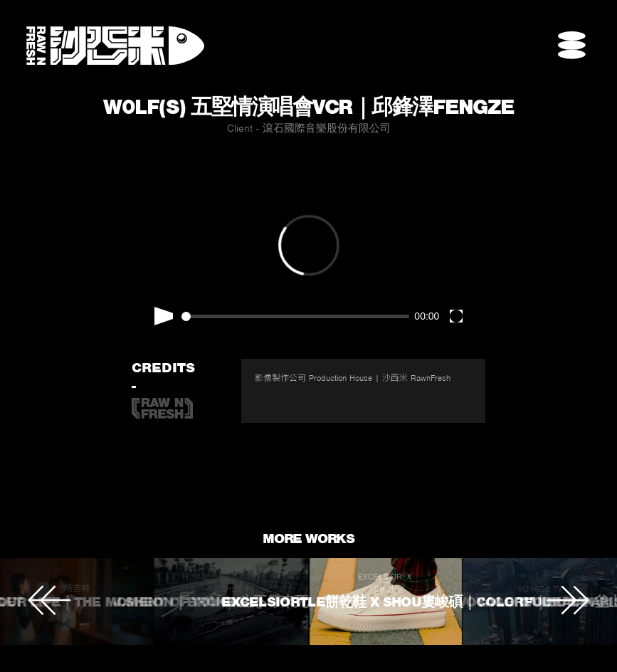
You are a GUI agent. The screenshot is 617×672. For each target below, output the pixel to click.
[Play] (164, 316)
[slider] (295, 316)
